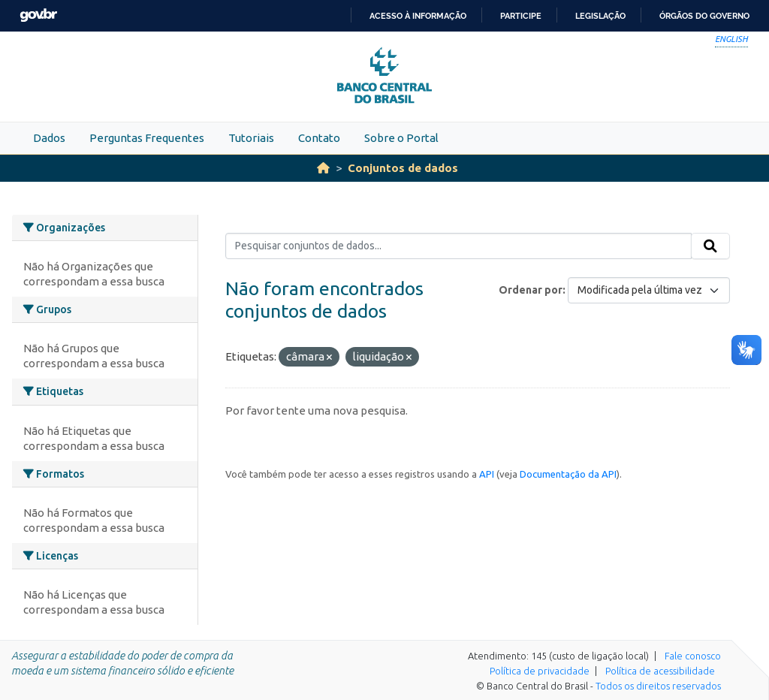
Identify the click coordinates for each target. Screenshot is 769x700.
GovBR (38, 15)
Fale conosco (693, 656)
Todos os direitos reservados (658, 686)
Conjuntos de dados (403, 168)
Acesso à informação (418, 16)
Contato (319, 138)
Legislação (600, 16)
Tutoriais (251, 138)
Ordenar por (531, 290)
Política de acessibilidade (660, 671)
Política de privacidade (540, 671)
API (487, 474)
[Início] (323, 168)
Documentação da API (568, 474)
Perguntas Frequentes (147, 138)
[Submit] (710, 246)
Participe (521, 16)
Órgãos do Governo (704, 16)
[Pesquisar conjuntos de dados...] (458, 246)
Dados (49, 138)
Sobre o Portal (401, 138)
